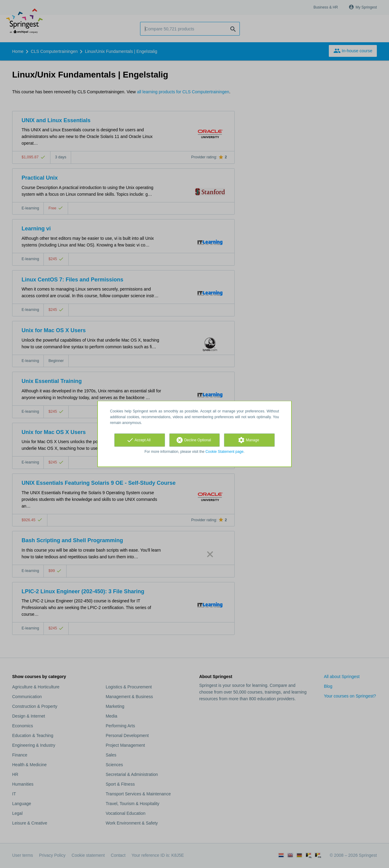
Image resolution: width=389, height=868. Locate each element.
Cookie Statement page (224, 452)
